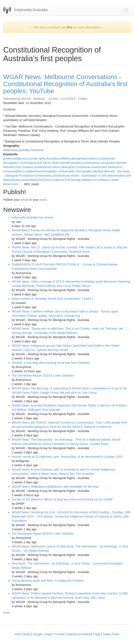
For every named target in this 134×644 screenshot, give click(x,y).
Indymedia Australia (31, 10)
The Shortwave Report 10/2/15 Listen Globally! (43, 376)
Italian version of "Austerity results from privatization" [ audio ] (52, 299)
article (24, 200)
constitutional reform (47, 167)
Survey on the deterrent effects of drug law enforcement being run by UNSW (62, 499)
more (7, 613)
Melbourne (10, 150)
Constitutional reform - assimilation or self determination (88, 176)
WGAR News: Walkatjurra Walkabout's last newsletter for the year (55, 487)
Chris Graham (24, 167)
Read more (11, 184)
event (43, 200)
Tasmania (37, 150)
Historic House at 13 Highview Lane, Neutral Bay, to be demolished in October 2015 (67, 457)
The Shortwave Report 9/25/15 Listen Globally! (43, 534)
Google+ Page (42, 634)
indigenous (20, 158)
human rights (37, 158)
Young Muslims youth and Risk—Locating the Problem (48, 581)
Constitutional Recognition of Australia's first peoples (58, 171)
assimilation (30, 180)
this (70, 27)
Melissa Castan (109, 180)
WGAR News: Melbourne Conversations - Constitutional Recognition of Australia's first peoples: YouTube (65, 84)
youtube (90, 158)
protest (8, 158)
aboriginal (78, 158)
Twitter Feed (111, 634)
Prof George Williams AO (81, 180)
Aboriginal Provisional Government (84, 167)
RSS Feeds (23, 634)
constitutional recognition (99, 163)
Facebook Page (90, 634)
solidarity (65, 158)
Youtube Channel (66, 634)
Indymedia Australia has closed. (33, 217)
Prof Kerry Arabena (51, 180)
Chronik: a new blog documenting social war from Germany (51, 363)
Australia (24, 150)
